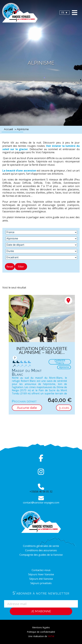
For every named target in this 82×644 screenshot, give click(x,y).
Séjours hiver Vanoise (41, 574)
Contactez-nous (41, 570)
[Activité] (41, 239)
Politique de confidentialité (41, 632)
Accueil (9, 129)
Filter (21, 267)
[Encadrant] (41, 257)
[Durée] (41, 251)
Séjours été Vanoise (41, 579)
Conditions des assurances (41, 550)
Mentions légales (41, 627)
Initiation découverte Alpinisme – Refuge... (42, 351)
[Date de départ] (41, 245)
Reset (10, 267)
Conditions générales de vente (41, 546)
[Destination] (41, 232)
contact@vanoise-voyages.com (41, 503)
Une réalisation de (41, 636)
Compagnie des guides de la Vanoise (41, 555)
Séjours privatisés (41, 583)
